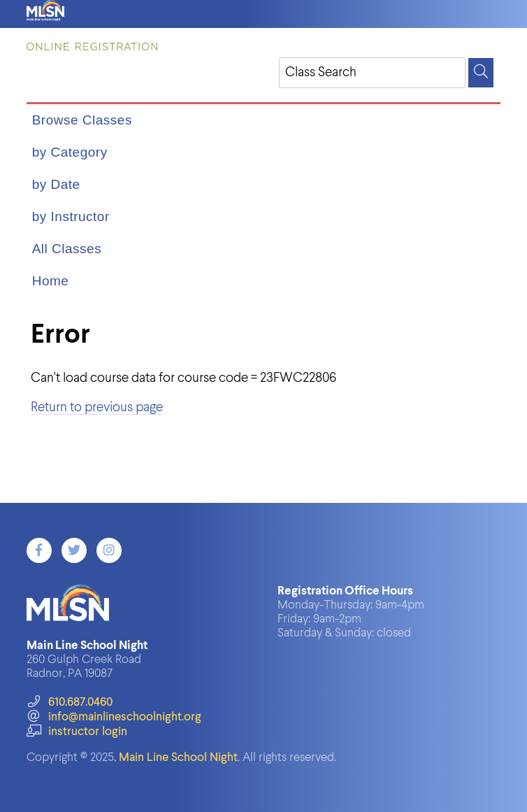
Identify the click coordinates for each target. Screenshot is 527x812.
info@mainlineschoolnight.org (114, 717)
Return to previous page (97, 407)
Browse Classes (82, 120)
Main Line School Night (178, 758)
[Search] (481, 73)
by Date (56, 184)
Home (51, 281)
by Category (70, 152)
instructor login (77, 732)
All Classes (67, 249)
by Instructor (71, 216)
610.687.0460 (70, 703)
